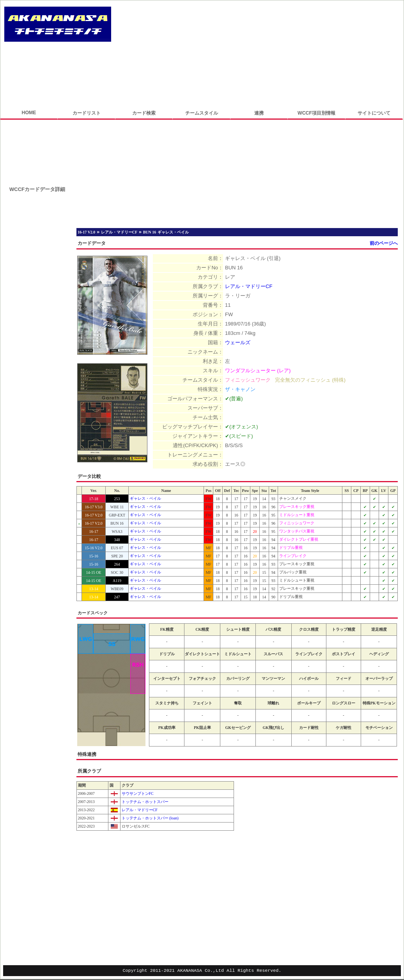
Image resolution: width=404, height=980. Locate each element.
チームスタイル (202, 113)
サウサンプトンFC (137, 793)
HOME (29, 113)
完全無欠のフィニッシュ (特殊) (310, 380)
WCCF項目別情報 (316, 113)
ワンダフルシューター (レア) (258, 371)
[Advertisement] (171, 55)
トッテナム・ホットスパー (144, 802)
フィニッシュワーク (248, 380)
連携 (259, 113)
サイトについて (374, 113)
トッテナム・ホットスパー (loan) (150, 818)
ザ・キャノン (240, 389)
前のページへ (384, 243)
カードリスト (87, 113)
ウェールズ (238, 342)
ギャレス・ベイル (145, 498)
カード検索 (144, 113)
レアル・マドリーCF (249, 286)
